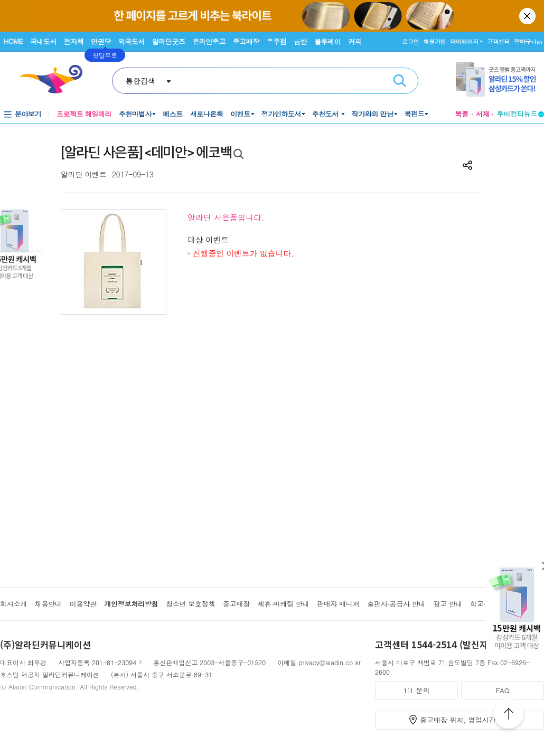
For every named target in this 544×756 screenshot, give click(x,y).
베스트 (173, 114)
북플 (462, 114)
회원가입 (434, 41)
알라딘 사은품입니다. (226, 217)
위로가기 (509, 715)
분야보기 (28, 114)
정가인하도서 (281, 114)
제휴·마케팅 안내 (284, 604)
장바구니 (528, 41)
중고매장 (246, 41)
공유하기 (467, 165)
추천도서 (326, 114)
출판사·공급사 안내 (396, 604)
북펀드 (415, 114)
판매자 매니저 (338, 604)
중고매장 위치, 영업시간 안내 (466, 720)
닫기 (528, 16)
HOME (13, 41)
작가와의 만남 (373, 114)
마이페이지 (464, 41)
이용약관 (83, 604)
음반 (300, 41)
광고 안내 (448, 604)
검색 (400, 81)
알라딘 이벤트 (84, 174)
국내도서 (43, 41)
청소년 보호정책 (190, 604)
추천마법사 (135, 114)
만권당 (101, 41)
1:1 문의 (417, 690)
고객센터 (498, 41)
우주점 (277, 41)
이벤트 (240, 114)
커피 (355, 41)
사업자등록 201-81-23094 (97, 662)
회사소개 (13, 604)
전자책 (74, 41)
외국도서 (132, 41)
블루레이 (327, 41)
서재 (483, 114)
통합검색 (140, 81)
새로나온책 (207, 114)
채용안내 (48, 604)
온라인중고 (209, 41)
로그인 (410, 41)
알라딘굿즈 (169, 41)
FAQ (502, 690)
